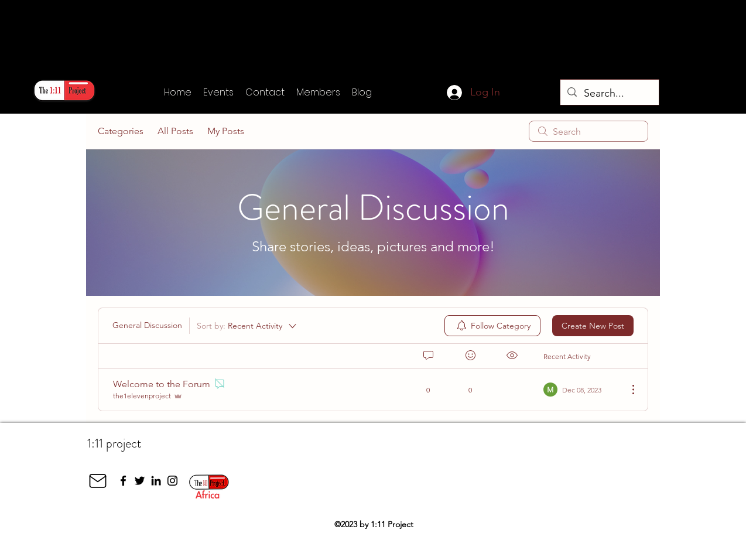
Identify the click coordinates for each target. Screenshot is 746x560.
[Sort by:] (247, 326)
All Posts (175, 131)
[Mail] (98, 481)
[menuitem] (492, 326)
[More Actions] (627, 390)
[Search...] (609, 94)
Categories (121, 131)
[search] (588, 131)
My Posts (226, 131)
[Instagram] (172, 481)
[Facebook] (123, 481)
